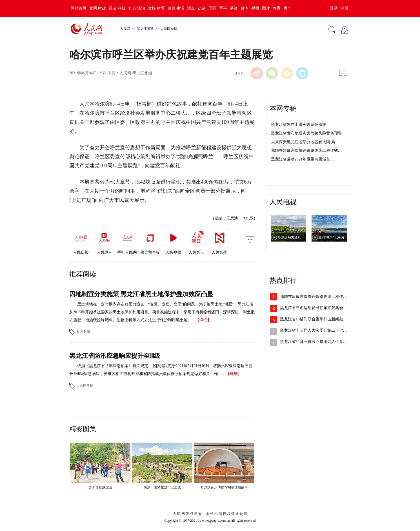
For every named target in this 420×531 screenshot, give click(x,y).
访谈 (202, 8)
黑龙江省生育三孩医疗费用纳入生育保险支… (319, 342)
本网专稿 (283, 108)
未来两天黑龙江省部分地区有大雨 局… (305, 142)
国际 (212, 8)
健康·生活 (176, 8)
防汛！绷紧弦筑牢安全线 (162, 487)
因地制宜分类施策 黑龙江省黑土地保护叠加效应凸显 (141, 294)
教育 (277, 8)
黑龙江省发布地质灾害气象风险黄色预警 (306, 133)
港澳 (234, 8)
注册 (345, 8)
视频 (255, 8)
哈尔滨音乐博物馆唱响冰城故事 (224, 487)
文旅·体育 (156, 8)
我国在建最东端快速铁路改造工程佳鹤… (306, 150)
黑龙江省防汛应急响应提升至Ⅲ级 (115, 356)
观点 (191, 8)
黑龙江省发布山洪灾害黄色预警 (299, 125)
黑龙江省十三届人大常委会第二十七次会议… (319, 330)
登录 (334, 8)
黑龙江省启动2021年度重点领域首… (303, 159)
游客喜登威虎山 (100, 487)
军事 (223, 8)
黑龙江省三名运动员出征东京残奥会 (312, 308)
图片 (266, 8)
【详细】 (203, 320)
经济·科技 (117, 8)
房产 (287, 8)
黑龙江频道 (145, 29)
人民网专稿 (169, 29)
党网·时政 (98, 8)
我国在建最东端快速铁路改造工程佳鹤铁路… (319, 297)
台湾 (245, 8)
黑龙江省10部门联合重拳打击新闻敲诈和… (317, 319)
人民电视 (283, 202)
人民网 (125, 29)
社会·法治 (137, 8)
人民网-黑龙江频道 (136, 73)
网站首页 (79, 8)
